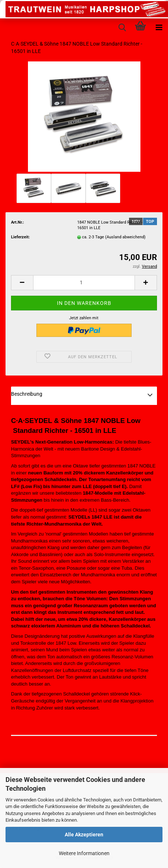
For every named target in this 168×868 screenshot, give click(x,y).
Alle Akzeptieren (84, 835)
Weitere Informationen (84, 853)
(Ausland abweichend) (125, 237)
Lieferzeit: (20, 237)
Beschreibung (27, 394)
